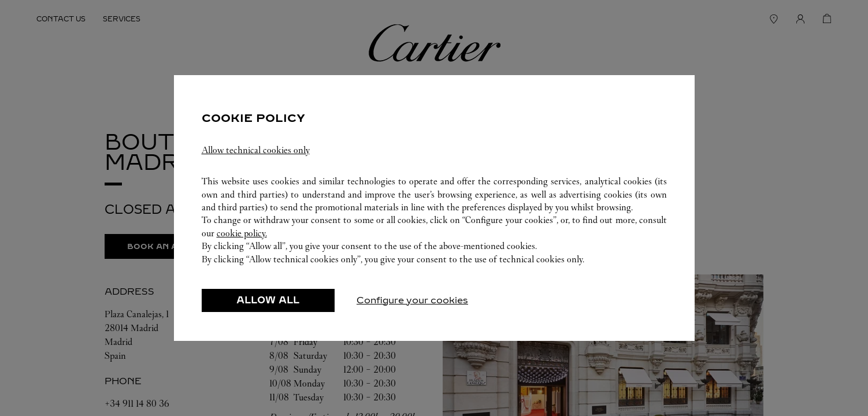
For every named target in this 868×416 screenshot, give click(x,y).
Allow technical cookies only (256, 150)
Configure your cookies (412, 300)
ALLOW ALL (268, 300)
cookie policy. (242, 233)
